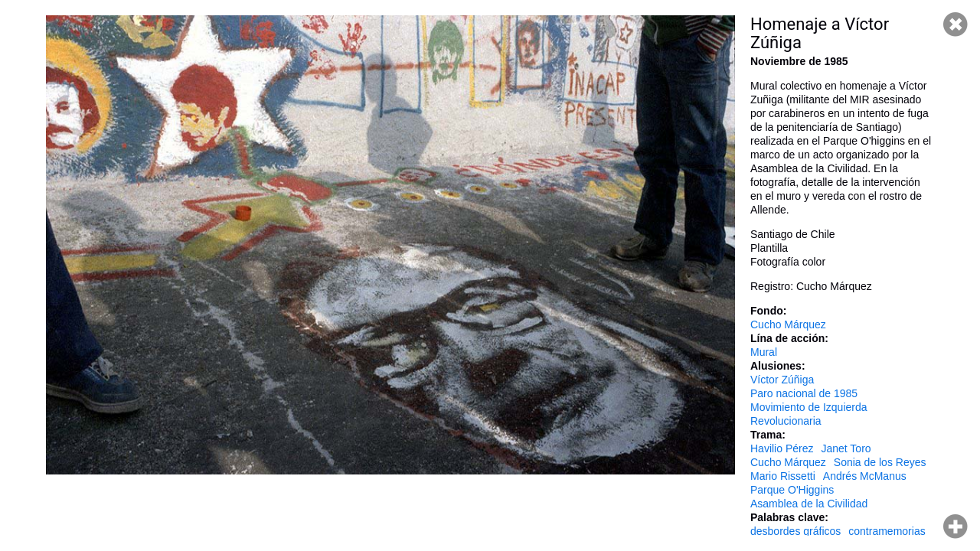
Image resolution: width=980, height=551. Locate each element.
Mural (764, 352)
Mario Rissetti (783, 476)
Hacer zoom (955, 527)
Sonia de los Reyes (880, 462)
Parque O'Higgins (792, 490)
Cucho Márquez (788, 324)
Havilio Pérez (782, 448)
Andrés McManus (865, 476)
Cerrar (955, 24)
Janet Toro (846, 448)
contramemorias (887, 531)
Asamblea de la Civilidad (809, 504)
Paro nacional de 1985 (804, 393)
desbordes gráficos (795, 531)
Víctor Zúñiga (782, 380)
